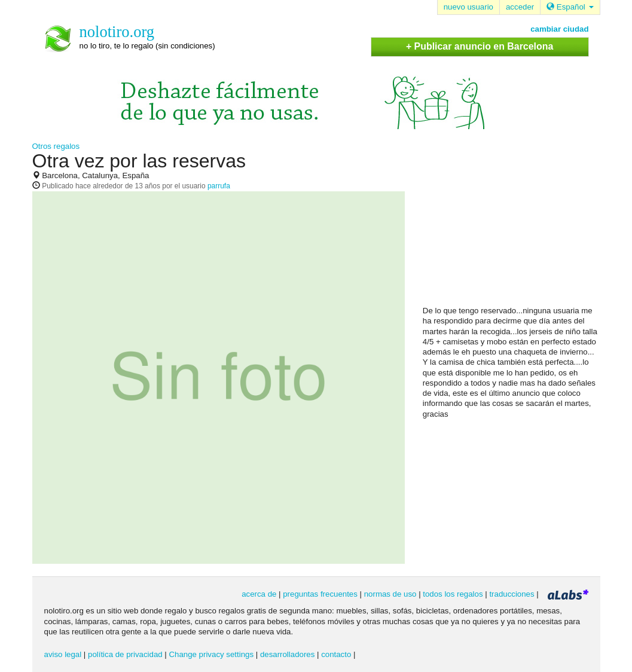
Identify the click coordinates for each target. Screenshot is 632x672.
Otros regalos (56, 146)
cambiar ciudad (559, 29)
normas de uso (390, 594)
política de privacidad (125, 654)
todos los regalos (453, 594)
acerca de (259, 594)
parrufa (219, 186)
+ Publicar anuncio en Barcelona (480, 46)
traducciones (512, 594)
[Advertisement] (512, 228)
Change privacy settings (211, 654)
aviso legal (63, 654)
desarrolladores (287, 654)
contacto (336, 654)
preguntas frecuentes (320, 594)
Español (570, 7)
